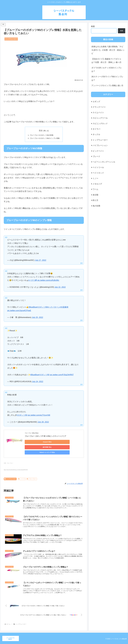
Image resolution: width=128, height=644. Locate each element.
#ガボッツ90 (42, 308)
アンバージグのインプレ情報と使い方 (107, 86)
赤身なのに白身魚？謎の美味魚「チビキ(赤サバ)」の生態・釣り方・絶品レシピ (108, 50)
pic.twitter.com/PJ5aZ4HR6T (62, 375)
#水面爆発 (64, 308)
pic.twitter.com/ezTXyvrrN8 (39, 416)
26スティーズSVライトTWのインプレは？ (107, 78)
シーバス (22, 474)
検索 (93, 26)
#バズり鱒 (33, 281)
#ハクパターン (54, 308)
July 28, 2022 (43, 422)
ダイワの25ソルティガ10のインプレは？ (107, 69)
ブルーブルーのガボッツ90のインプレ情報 (45, 139)
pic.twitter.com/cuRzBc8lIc (48, 281)
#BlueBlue (33, 308)
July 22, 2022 (60, 288)
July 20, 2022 (37, 318)
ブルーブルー (32, 474)
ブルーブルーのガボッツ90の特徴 (41, 135)
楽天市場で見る (54, 442)
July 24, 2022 (38, 382)
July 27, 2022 (41, 261)
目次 (41, 131)
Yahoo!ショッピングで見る (34, 448)
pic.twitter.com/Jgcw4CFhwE (19, 311)
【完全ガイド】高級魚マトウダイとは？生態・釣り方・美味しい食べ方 (106, 61)
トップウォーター (10, 474)
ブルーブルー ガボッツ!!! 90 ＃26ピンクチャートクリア (45, 437)
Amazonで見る (34, 442)
